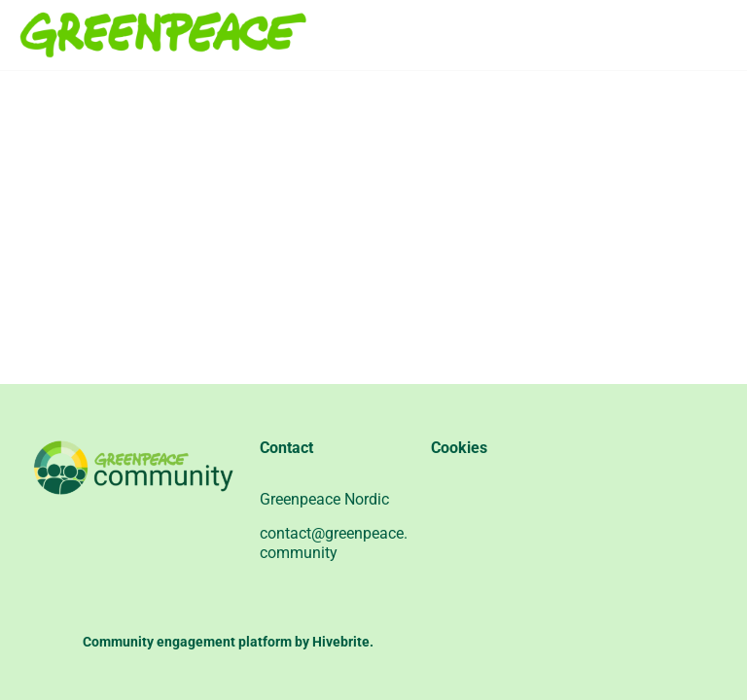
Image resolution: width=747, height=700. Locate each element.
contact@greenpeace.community (334, 543)
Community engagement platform (187, 642)
